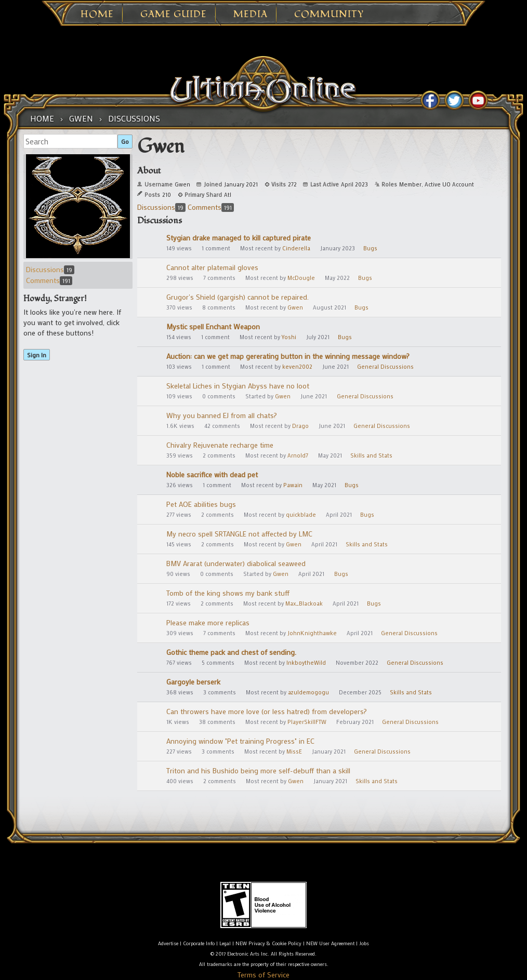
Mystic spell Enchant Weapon (213, 326)
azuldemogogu (308, 692)
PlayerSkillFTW (307, 722)
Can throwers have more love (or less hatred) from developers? (267, 711)
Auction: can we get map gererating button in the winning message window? (288, 356)
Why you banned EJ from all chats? (222, 415)
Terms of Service (263, 975)
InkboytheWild (306, 663)
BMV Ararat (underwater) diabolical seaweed (236, 563)
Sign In (37, 355)
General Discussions (385, 367)
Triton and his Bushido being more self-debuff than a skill (258, 770)
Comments (49, 280)
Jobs (364, 943)
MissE (294, 751)
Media (251, 15)
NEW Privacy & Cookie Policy (268, 943)
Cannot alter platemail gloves (212, 267)
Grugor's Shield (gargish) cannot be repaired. (238, 297)
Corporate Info (199, 943)
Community (329, 15)
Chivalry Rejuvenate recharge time (220, 445)
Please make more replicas (208, 622)
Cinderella (296, 248)
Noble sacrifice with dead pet (212, 474)
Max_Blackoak (304, 603)
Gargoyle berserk (193, 682)
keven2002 (297, 367)
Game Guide (174, 15)
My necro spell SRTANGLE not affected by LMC (239, 534)
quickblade (301, 515)
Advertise (168, 943)
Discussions (50, 269)
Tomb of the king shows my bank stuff (228, 593)
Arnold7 (298, 455)
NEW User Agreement (330, 943)
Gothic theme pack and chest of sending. (231, 652)
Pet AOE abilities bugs (201, 504)
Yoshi (289, 337)
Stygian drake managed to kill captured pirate (239, 238)
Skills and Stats (371, 455)
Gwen (295, 307)
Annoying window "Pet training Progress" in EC (240, 741)
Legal (225, 943)
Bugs (370, 248)
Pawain (293, 485)
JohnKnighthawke (312, 633)
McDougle (301, 278)
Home (97, 15)
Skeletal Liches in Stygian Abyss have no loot (238, 386)
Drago (300, 426)
